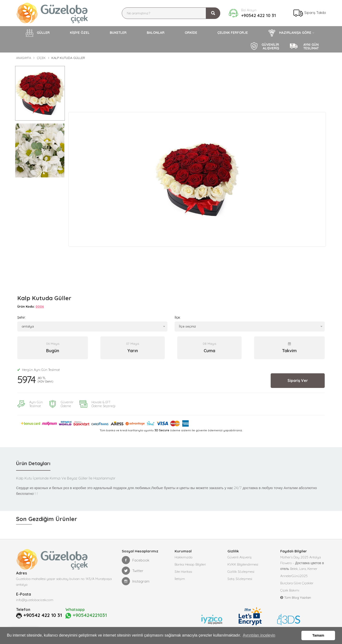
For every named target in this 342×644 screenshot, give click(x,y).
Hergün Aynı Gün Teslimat (39, 370)
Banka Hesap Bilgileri (190, 564)
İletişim (180, 579)
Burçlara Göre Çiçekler (297, 583)
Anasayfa (24, 58)
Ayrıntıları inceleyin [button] (259, 635)
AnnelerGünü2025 (294, 576)
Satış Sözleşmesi (240, 579)
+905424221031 (86, 615)
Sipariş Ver (298, 381)
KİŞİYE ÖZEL (80, 33)
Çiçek (41, 58)
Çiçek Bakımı (290, 590)
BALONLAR (156, 33)
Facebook (136, 560)
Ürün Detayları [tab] (33, 463)
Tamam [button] (318, 635)
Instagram (136, 581)
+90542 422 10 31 (259, 15)
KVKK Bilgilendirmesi (243, 564)
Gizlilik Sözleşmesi (241, 572)
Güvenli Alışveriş (240, 557)
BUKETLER (118, 33)
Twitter (133, 571)
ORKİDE (191, 33)
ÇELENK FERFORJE (233, 33)
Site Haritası (183, 572)
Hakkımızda (183, 557)
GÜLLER (38, 33)
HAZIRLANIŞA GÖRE (290, 33)
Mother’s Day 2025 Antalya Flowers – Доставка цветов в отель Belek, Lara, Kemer (302, 563)
